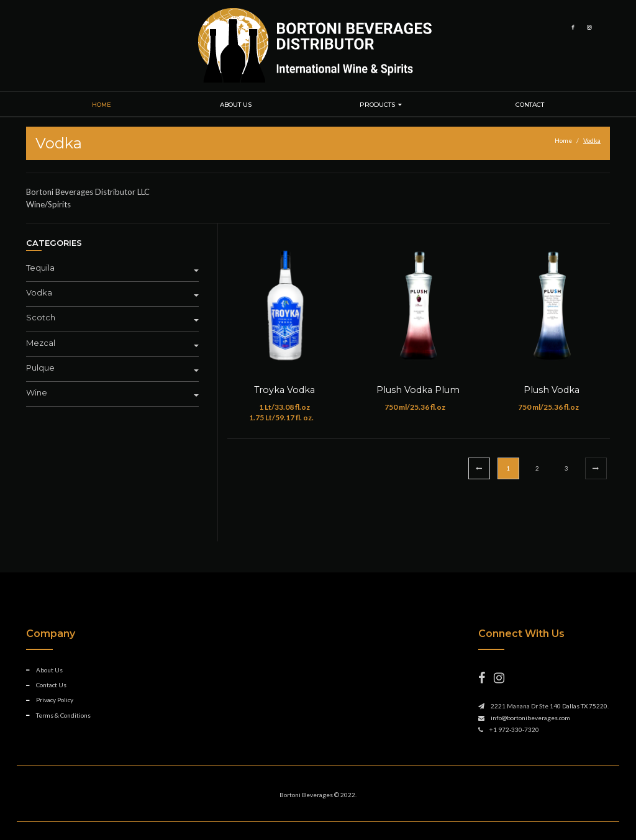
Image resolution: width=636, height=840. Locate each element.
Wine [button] (112, 393)
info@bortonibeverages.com (530, 718)
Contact (530, 105)
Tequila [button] (112, 268)
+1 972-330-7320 (514, 729)
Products (377, 105)
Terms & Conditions (63, 715)
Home (102, 105)
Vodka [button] (112, 293)
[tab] (117, 269)
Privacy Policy (55, 700)
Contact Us (51, 685)
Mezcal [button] (112, 343)
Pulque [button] (112, 368)
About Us (236, 105)
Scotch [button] (112, 318)
